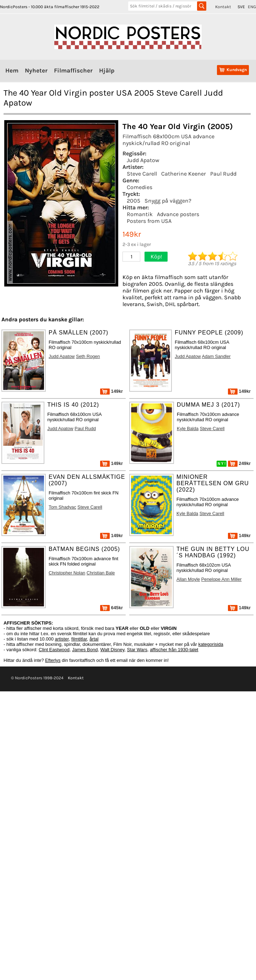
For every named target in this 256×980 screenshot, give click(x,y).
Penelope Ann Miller (222, 579)
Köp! (156, 256)
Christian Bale (101, 573)
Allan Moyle (188, 579)
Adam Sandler (216, 356)
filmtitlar (79, 639)
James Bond (85, 650)
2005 (134, 201)
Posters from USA (149, 221)
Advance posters (178, 214)
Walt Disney (112, 650)
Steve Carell (142, 174)
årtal (94, 639)
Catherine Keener (184, 174)
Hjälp (107, 70)
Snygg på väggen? (168, 201)
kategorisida (211, 644)
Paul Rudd (223, 174)
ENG (252, 7)
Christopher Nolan (67, 573)
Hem (12, 70)
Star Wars (137, 650)
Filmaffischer (73, 70)
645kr (111, 608)
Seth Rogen (88, 356)
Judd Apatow (143, 160)
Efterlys (53, 660)
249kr (239, 463)
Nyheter (36, 70)
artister (62, 639)
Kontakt (223, 7)
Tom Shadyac (62, 507)
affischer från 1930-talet (174, 650)
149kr (111, 391)
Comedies (140, 187)
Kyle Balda (188, 429)
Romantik (140, 214)
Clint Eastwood (54, 650)
